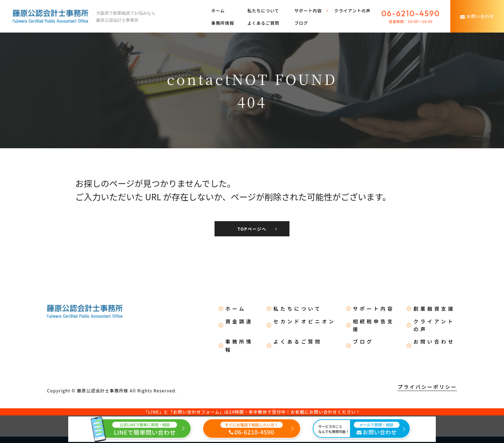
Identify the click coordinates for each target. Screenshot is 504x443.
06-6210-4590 (411, 13)
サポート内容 (374, 309)
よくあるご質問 (263, 23)
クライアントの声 (352, 10)
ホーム (218, 10)
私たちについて (263, 10)
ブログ (301, 23)
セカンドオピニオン (305, 321)
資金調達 (239, 321)
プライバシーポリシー (427, 387)
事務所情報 (222, 23)
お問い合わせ (434, 341)
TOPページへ (252, 229)
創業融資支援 (434, 309)
